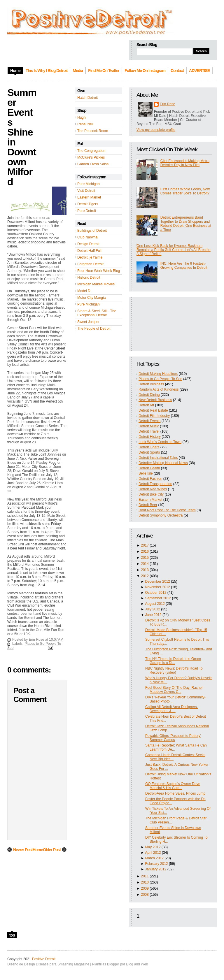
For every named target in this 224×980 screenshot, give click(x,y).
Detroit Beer (148, 505)
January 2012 (156, 869)
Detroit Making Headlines (158, 374)
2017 (145, 545)
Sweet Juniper (88, 322)
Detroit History (150, 437)
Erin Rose (168, 104)
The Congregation (91, 151)
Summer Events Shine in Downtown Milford (22, 137)
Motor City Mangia (91, 298)
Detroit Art (146, 405)
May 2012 (153, 847)
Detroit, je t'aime (90, 257)
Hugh (82, 117)
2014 (145, 564)
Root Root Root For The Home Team (167, 510)
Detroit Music (149, 426)
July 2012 (153, 609)
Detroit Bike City (151, 494)
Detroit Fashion (150, 479)
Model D (84, 291)
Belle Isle (146, 473)
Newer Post (23, 850)
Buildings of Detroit (92, 231)
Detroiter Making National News (163, 463)
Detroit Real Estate (153, 410)
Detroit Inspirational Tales (158, 458)
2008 (145, 895)
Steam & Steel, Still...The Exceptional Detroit (97, 313)
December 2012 (158, 582)
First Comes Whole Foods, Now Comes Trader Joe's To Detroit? (185, 191)
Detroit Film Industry (154, 416)
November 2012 (158, 587)
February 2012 (157, 864)
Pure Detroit (87, 211)
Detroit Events (149, 421)
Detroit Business (151, 384)
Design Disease (36, 964)
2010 (145, 882)
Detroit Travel (149, 431)
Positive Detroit (44, 959)
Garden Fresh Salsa (93, 164)
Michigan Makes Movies (96, 284)
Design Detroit (88, 244)
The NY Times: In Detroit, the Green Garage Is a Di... (173, 661)
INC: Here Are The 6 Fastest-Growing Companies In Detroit (184, 266)
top (12, 935)
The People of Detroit (94, 329)
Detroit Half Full (89, 251)
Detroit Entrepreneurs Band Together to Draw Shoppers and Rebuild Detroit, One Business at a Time (186, 224)
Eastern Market (89, 197)
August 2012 (155, 604)
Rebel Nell (85, 124)
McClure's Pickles (91, 157)
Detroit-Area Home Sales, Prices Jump (175, 793)
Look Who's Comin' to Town (160, 442)
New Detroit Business (155, 400)
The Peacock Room (93, 131)
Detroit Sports (149, 452)
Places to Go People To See (160, 379)
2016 (145, 552)
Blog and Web (137, 964)
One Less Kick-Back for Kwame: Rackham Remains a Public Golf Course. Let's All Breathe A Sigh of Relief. (174, 250)
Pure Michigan (89, 184)
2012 (145, 576)
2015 (145, 558)
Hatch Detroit (87, 98)
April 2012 (153, 853)
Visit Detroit (86, 191)
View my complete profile (156, 130)
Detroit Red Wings (153, 489)
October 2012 (156, 593)
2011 (145, 876)
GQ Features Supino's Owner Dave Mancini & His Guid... (173, 786)
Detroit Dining (149, 395)
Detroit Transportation (155, 484)
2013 (145, 570)
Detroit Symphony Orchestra (161, 515)
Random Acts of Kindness (159, 389)
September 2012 (158, 598)
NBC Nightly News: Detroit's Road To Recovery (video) (174, 670)
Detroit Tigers (88, 204)
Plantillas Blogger (106, 964)
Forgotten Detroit (90, 264)
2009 (145, 888)
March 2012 (154, 858)
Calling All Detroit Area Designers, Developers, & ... (171, 709)
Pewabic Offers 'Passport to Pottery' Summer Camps (173, 738)
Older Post (52, 850)
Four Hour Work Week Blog (99, 271)
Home (38, 850)
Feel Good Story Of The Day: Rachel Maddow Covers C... (174, 690)
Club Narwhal (88, 237)
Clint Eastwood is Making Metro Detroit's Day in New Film (185, 163)
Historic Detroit (89, 278)
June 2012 (153, 615)
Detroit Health (149, 468)
